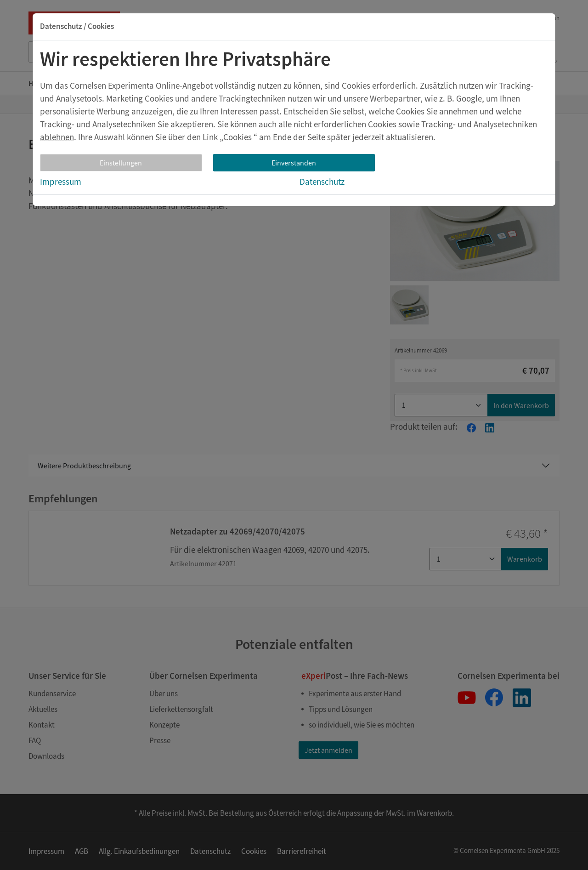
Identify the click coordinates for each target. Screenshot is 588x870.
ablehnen (57, 137)
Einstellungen (121, 163)
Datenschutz (322, 182)
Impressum (61, 182)
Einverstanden (294, 163)
